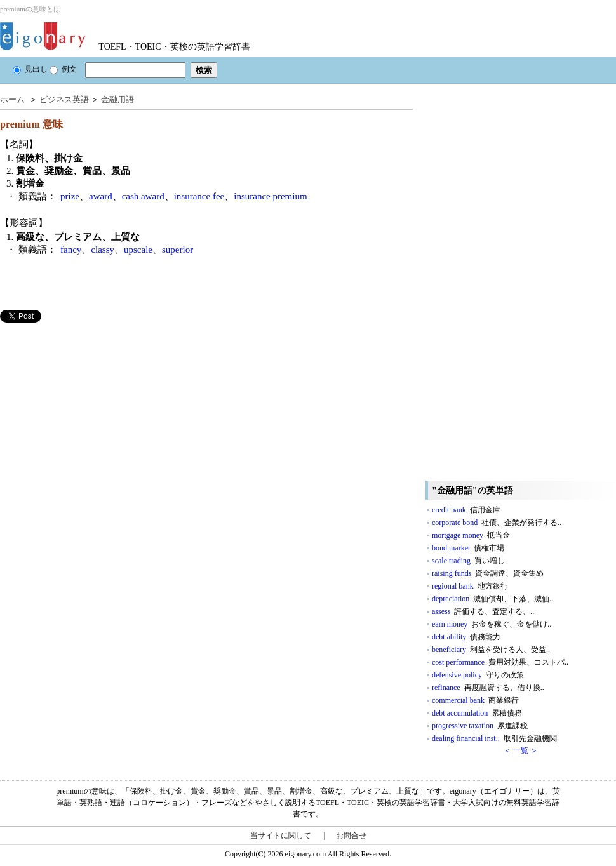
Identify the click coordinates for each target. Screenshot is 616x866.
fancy (71, 250)
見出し (30, 69)
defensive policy (478, 675)
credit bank (466, 510)
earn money (492, 624)
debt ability (466, 637)
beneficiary (491, 649)
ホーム (12, 99)
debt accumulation (477, 713)
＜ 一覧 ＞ (521, 750)
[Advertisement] (95, 411)
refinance (488, 688)
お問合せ (351, 836)
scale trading (468, 561)
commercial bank (475, 700)
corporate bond (497, 523)
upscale (138, 250)
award (101, 196)
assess (483, 611)
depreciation (492, 599)
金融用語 (117, 99)
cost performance (500, 662)
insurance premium (270, 196)
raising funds (488, 573)
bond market (468, 548)
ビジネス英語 (64, 99)
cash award (143, 196)
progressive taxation (480, 726)
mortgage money (471, 535)
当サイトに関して (281, 836)
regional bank (470, 586)
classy (103, 250)
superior (177, 250)
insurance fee (199, 196)
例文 (63, 69)
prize (70, 196)
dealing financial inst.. (494, 738)
